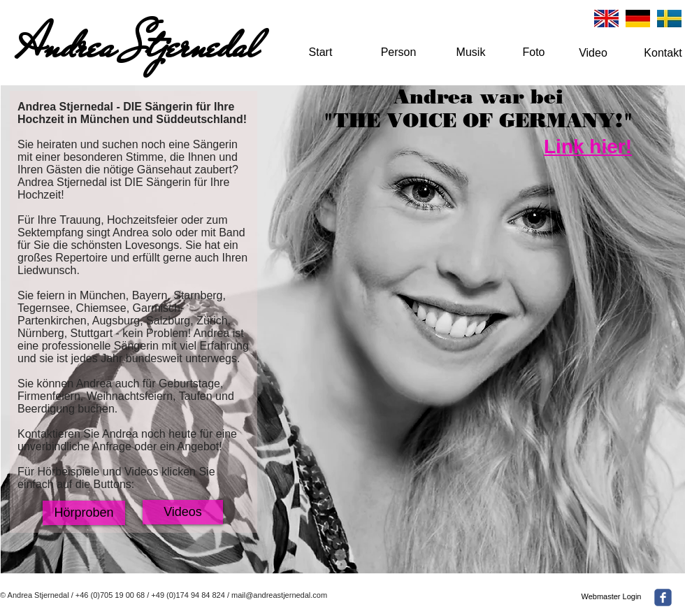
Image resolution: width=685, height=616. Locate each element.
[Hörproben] (84, 513)
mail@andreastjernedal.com (279, 595)
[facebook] (663, 597)
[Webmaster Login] (611, 597)
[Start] (320, 53)
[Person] (398, 53)
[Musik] (471, 53)
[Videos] (183, 512)
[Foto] (534, 53)
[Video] (593, 53)
